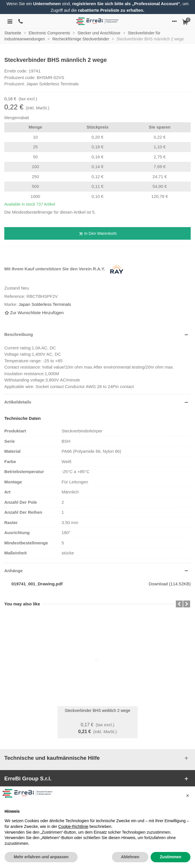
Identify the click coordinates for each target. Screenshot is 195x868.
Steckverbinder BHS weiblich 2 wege (97, 710)
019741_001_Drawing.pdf (37, 584)
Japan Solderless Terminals (45, 304)
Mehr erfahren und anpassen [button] (41, 857)
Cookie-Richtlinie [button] (73, 826)
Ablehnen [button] (130, 857)
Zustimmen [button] (171, 857)
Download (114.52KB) (170, 584)
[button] (188, 796)
